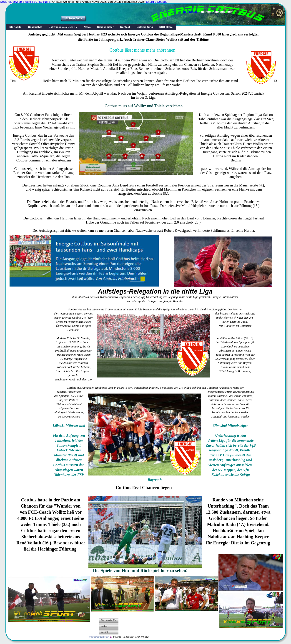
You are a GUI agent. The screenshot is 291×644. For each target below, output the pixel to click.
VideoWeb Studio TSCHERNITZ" (30, 2)
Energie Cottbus (157, 2)
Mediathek (190, 12)
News (4, 2)
